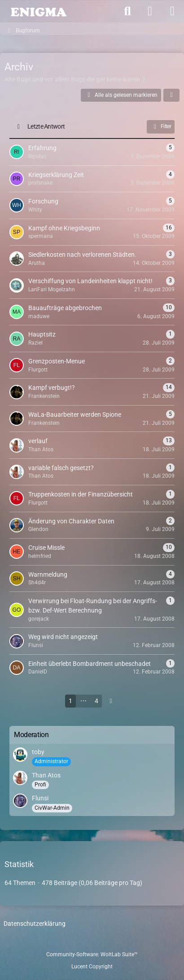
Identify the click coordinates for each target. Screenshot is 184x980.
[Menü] (172, 11)
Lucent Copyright (92, 967)
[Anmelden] (150, 11)
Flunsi (40, 798)
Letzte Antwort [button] (46, 126)
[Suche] (127, 11)
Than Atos (46, 775)
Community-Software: (92, 954)
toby (38, 752)
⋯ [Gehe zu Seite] (83, 701)
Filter (161, 127)
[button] (171, 95)
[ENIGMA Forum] (38, 11)
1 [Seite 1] (70, 701)
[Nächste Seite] (111, 701)
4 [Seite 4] (96, 701)
